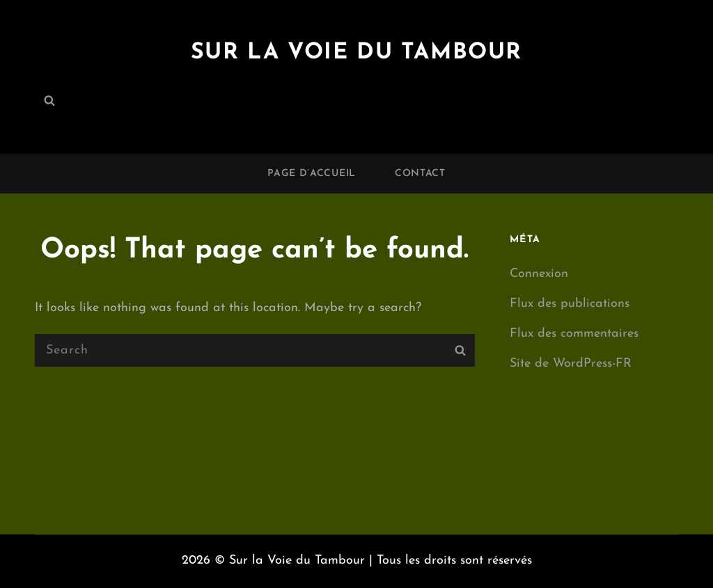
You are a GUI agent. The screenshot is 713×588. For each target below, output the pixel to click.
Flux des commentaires (574, 334)
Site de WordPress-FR (571, 364)
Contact (420, 174)
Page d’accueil (312, 174)
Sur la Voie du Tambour (356, 53)
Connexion (539, 274)
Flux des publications (570, 304)
